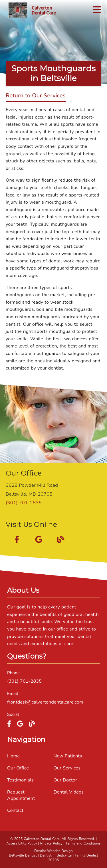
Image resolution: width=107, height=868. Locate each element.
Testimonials (20, 780)
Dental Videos (69, 792)
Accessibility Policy (22, 843)
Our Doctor (65, 780)
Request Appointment (21, 795)
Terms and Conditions (83, 843)
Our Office (18, 768)
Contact (15, 810)
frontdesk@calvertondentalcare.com (45, 702)
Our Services (67, 768)
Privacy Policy (51, 843)
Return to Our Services (36, 96)
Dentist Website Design (53, 851)
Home (13, 756)
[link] (32, 10)
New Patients (68, 756)
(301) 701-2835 (24, 503)
